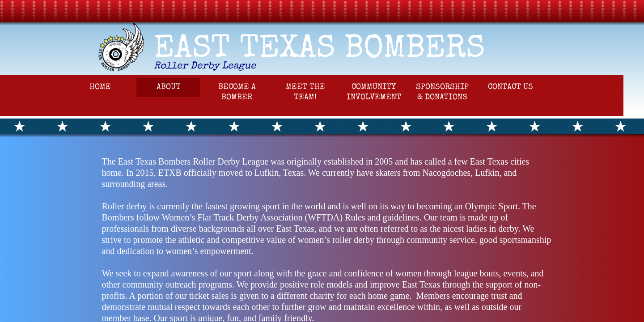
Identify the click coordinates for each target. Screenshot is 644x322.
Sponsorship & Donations (442, 92)
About (169, 87)
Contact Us (511, 87)
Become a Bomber (237, 92)
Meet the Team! (305, 92)
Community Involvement (374, 92)
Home (100, 87)
